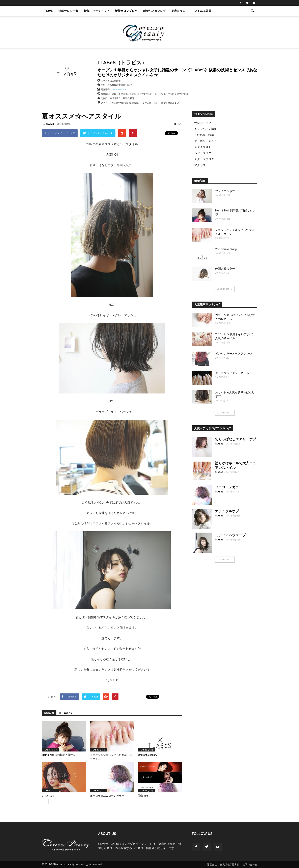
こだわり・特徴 (204, 135)
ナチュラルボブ (227, 511)
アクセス (200, 165)
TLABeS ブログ (50, 750)
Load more (225, 289)
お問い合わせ (250, 864)
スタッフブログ (204, 159)
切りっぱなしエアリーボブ (236, 439)
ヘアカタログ (203, 153)
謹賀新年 (143, 796)
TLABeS (50, 124)
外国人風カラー (225, 269)
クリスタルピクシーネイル (232, 373)
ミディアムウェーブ (230, 535)
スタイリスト (203, 147)
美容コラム (180, 11)
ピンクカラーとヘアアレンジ (234, 354)
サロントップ (203, 123)
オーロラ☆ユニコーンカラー (107, 796)
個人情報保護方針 (230, 864)
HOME (49, 11)
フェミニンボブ (225, 191)
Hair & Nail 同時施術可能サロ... (60, 755)
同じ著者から (66, 713)
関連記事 (49, 713)
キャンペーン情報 (206, 129)
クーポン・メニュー (207, 141)
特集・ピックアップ (97, 11)
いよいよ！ (48, 796)
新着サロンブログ (126, 11)
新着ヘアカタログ (154, 11)
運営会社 (212, 864)
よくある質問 (205, 11)
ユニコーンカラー (229, 487)
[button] (252, 11)
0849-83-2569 (119, 90)
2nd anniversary (148, 755)
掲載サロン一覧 (68, 11)
